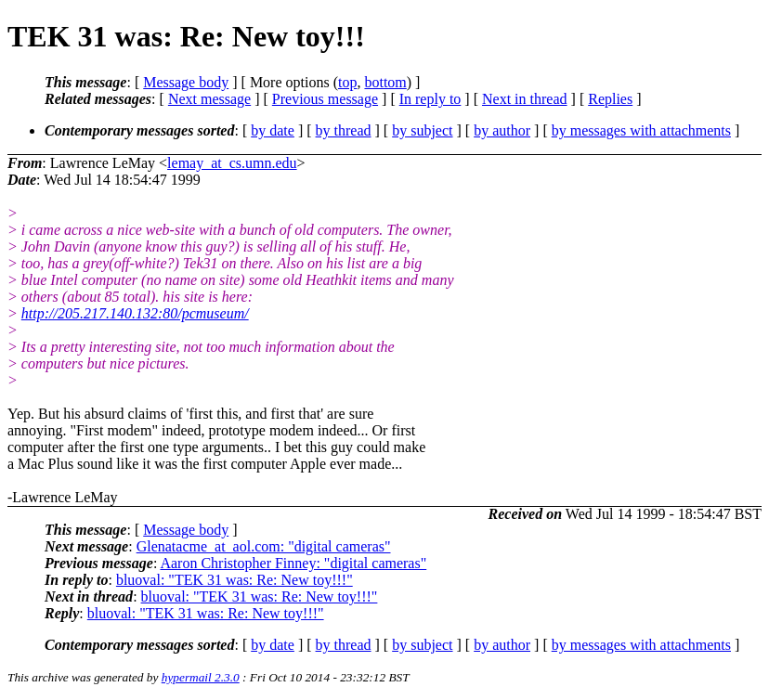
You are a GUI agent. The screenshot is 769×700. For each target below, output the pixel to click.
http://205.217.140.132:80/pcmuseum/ (135, 313)
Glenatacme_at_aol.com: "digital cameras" (264, 546)
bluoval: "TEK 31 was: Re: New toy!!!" (235, 580)
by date (273, 130)
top (347, 82)
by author (502, 130)
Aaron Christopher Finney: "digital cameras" (293, 563)
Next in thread (525, 99)
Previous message (325, 99)
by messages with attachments (641, 130)
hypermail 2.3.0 (201, 677)
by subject (422, 130)
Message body (186, 82)
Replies (610, 99)
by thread (344, 130)
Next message (209, 99)
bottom (385, 82)
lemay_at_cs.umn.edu (232, 163)
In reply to (430, 99)
